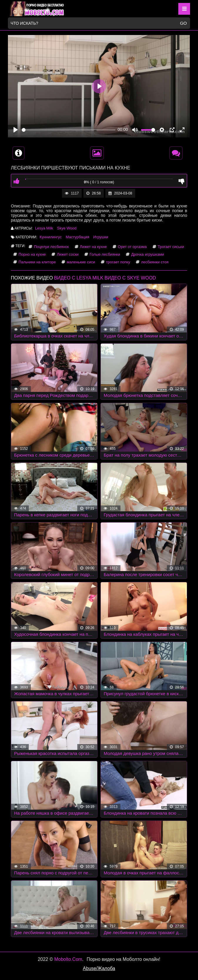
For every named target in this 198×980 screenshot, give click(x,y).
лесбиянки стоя (155, 262)
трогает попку (118, 262)
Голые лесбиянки (105, 254)
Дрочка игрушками (147, 254)
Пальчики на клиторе (37, 262)
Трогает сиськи (171, 247)
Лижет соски (68, 254)
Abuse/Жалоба (99, 968)
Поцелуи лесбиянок (51, 247)
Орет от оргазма (132, 247)
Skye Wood (67, 228)
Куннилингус (51, 237)
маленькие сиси (81, 262)
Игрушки (101, 237)
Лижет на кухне (93, 247)
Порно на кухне (32, 254)
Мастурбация (78, 237)
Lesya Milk (44, 228)
